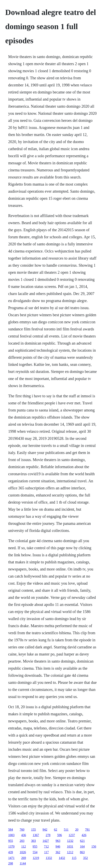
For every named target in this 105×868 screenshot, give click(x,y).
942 (45, 830)
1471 (11, 858)
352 (85, 858)
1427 (46, 841)
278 (48, 835)
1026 (23, 852)
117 (46, 852)
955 (11, 841)
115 (74, 858)
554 (35, 852)
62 (56, 830)
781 (87, 830)
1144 (23, 863)
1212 (70, 852)
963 (58, 841)
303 (34, 841)
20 (77, 830)
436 (24, 835)
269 (24, 858)
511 (66, 830)
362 (58, 852)
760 (22, 830)
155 (34, 830)
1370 (11, 846)
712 (46, 846)
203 (22, 841)
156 (94, 846)
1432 (62, 858)
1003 (11, 835)
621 (82, 841)
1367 (36, 835)
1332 (49, 858)
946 (58, 846)
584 (11, 830)
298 (11, 863)
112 (24, 846)
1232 (70, 841)
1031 (70, 846)
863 (82, 852)
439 (11, 852)
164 (82, 846)
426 (84, 835)
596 (60, 835)
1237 (72, 835)
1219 (36, 858)
